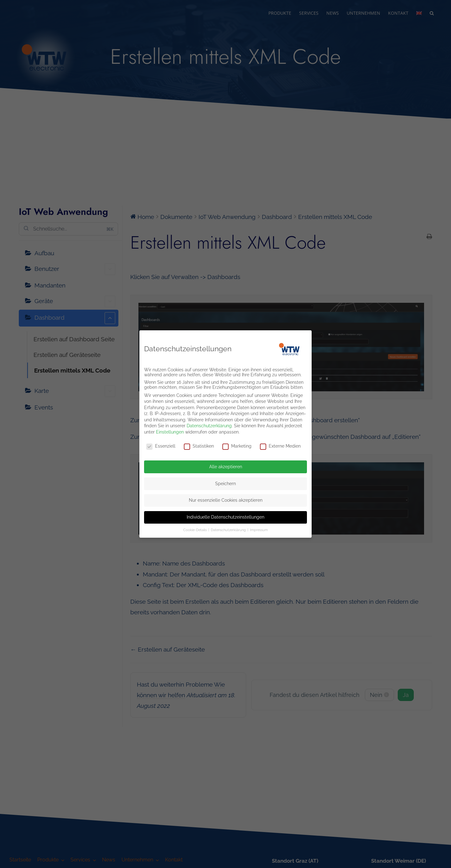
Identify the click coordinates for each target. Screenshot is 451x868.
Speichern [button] (225, 482)
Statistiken (199, 445)
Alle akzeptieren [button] (226, 465)
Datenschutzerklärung (209, 425)
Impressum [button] (259, 529)
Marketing (237, 445)
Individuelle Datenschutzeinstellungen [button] (225, 516)
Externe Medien (280, 445)
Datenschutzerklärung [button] (229, 529)
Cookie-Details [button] (195, 529)
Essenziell (161, 445)
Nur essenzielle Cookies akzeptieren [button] (226, 499)
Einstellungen (170, 431)
